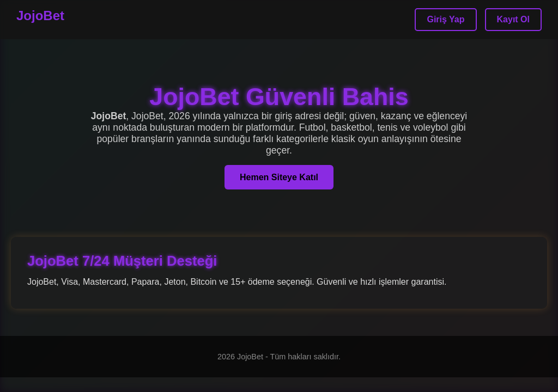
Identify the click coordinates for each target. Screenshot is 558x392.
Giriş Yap (445, 19)
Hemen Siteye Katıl (279, 177)
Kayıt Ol (513, 19)
